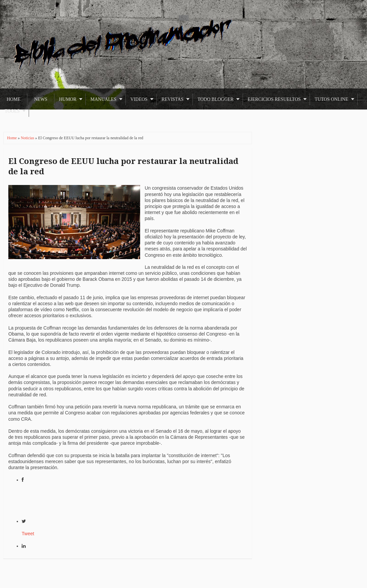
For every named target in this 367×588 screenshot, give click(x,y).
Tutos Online (331, 99)
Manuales (103, 99)
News (41, 99)
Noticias (28, 138)
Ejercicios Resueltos (274, 99)
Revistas (172, 99)
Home (14, 99)
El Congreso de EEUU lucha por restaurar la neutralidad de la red (123, 166)
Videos (139, 99)
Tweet (28, 534)
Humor (68, 99)
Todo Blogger (216, 99)
